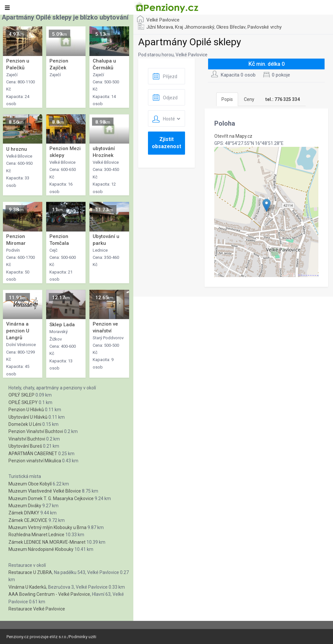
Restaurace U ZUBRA (30, 572)
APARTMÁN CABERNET (33, 454)
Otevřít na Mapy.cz (233, 136)
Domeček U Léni (25, 424)
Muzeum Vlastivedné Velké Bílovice (45, 491)
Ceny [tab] (249, 99)
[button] (266, 205)
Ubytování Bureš (25, 446)
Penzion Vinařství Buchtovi (36, 431)
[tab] (283, 99)
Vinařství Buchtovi (27, 439)
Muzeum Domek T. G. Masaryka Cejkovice (51, 498)
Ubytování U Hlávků (28, 417)
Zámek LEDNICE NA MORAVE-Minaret (47, 542)
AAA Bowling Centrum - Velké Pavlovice (49, 594)
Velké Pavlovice (163, 20)
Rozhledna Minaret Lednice (36, 535)
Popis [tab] (227, 99)
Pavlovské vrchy (265, 27)
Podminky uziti (83, 637)
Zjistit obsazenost (166, 143)
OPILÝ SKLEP (21, 395)
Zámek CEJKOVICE (28, 520)
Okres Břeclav (231, 27)
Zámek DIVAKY (24, 513)
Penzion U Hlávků (26, 410)
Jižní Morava (160, 27)
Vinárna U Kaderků (27, 587)
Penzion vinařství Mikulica (35, 461)
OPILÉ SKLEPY (23, 402)
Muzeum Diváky (25, 506)
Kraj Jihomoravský (195, 27)
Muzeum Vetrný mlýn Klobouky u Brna (47, 527)
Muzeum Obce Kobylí (30, 484)
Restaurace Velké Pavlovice (37, 609)
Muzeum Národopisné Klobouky (41, 549)
